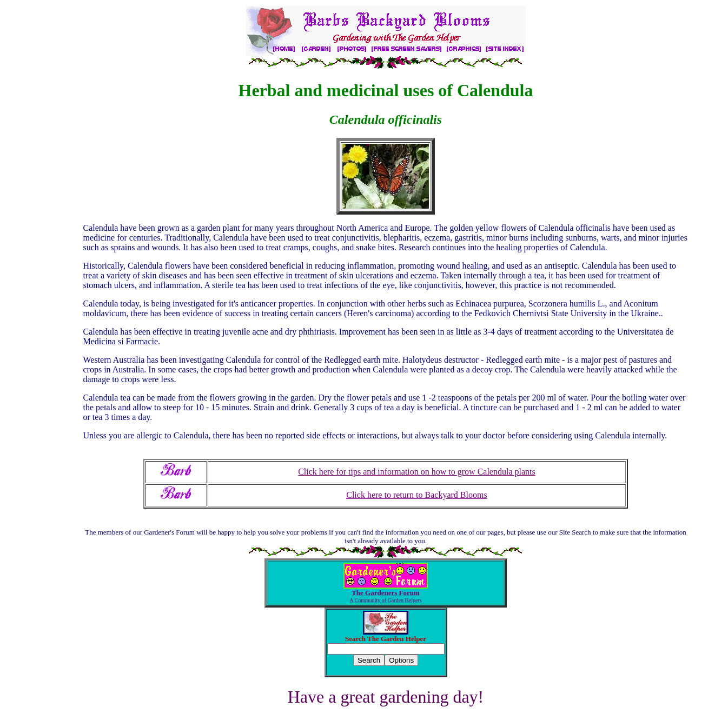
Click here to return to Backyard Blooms (416, 495)
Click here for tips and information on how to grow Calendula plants (417, 472)
